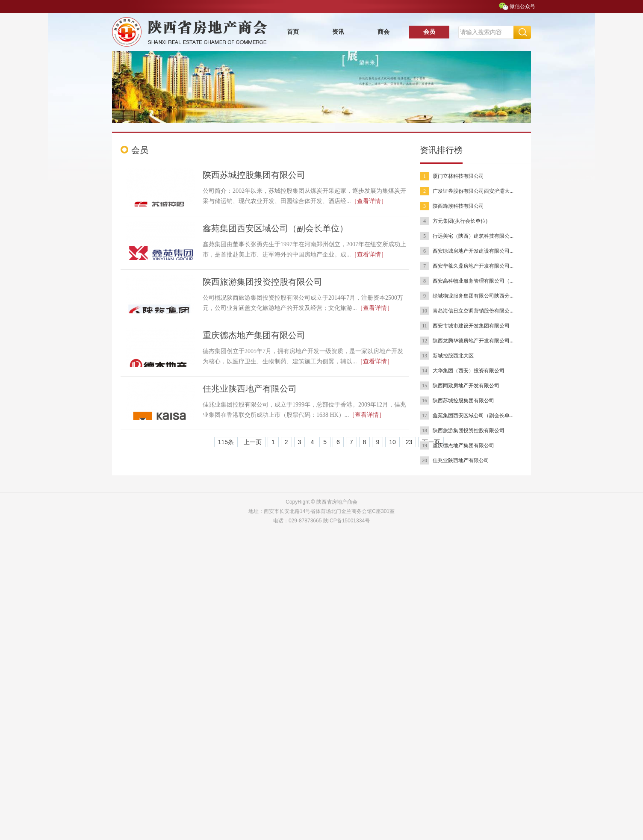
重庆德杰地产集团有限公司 (254, 335)
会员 (429, 32)
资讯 (338, 32)
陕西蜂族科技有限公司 (458, 206)
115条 (226, 442)
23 (409, 442)
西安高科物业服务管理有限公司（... (473, 281)
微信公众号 (522, 6)
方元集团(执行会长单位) (460, 221)
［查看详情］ (369, 201)
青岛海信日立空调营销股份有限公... (473, 311)
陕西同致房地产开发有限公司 (466, 386)
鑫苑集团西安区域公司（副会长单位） (275, 228)
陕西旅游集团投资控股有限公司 (263, 282)
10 (392, 442)
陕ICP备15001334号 (347, 521)
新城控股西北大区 (453, 356)
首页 (293, 32)
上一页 (253, 442)
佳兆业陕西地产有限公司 (250, 389)
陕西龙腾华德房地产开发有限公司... (473, 341)
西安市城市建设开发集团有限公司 (471, 326)
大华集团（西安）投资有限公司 (469, 371)
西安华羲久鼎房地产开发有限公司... (473, 266)
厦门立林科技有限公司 (458, 176)
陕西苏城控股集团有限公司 (254, 175)
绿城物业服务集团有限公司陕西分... (473, 296)
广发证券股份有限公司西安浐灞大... (473, 191)
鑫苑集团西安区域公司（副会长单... (473, 416)
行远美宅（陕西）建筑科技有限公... (473, 236)
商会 (383, 32)
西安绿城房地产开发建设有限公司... (473, 251)
